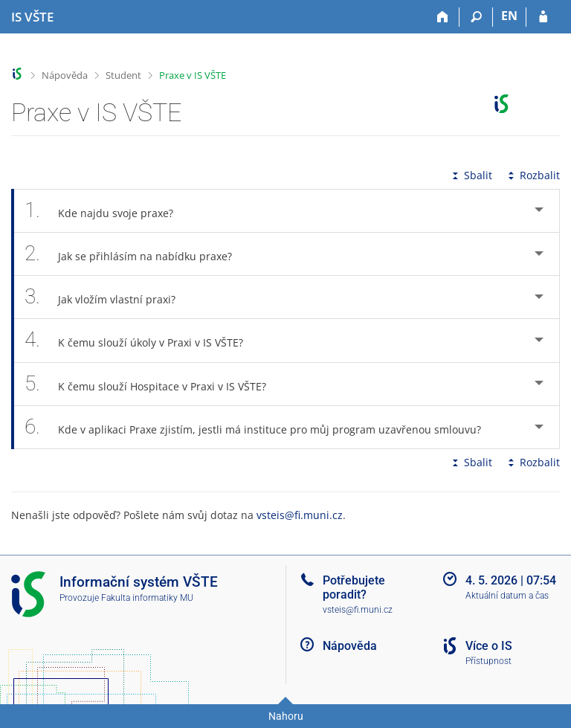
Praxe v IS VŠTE (193, 75)
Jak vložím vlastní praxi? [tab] (108, 297)
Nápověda (65, 75)
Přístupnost (488, 661)
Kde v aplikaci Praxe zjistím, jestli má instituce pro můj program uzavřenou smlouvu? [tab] (261, 427)
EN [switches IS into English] (509, 16)
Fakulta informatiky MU (147, 598)
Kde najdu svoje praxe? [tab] (107, 211)
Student (123, 75)
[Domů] (443, 17)
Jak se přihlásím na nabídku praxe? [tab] (136, 254)
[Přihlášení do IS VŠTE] (543, 17)
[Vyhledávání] (476, 17)
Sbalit (471, 175)
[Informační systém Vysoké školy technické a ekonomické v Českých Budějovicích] (32, 17)
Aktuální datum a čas (507, 596)
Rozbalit (532, 175)
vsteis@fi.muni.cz (300, 515)
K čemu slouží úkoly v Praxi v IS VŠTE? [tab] (142, 340)
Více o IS (489, 646)
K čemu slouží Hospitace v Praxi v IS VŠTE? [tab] (154, 384)
